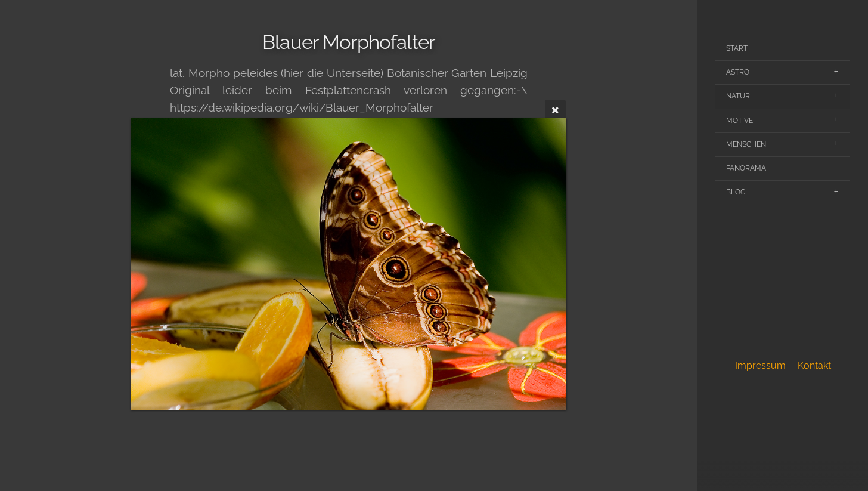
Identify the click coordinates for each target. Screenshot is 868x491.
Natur (738, 96)
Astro (738, 72)
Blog (736, 192)
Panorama (746, 168)
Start (737, 48)
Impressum (760, 365)
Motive (740, 121)
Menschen (746, 144)
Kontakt (814, 365)
